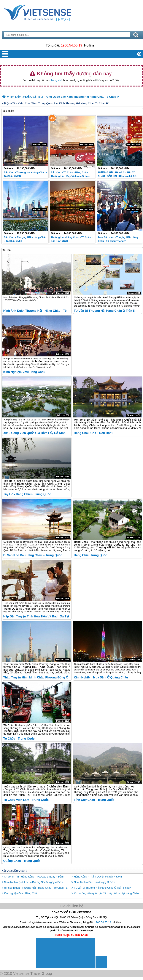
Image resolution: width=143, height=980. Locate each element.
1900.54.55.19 (71, 45)
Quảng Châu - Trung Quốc (22, 861)
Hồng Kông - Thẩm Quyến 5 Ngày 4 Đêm (98, 877)
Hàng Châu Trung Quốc (91, 555)
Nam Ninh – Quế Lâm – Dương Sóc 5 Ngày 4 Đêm (34, 882)
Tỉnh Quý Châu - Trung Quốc (94, 800)
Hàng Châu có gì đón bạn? (94, 433)
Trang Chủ (47, 12)
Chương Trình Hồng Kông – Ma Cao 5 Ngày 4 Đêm (34, 877)
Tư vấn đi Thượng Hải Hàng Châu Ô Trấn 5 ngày (102, 888)
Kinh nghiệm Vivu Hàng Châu (24, 372)
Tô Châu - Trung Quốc (19, 739)
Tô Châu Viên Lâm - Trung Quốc (26, 800)
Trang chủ (57, 80)
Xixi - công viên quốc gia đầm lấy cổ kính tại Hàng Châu (106, 893)
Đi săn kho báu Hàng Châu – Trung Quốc (33, 555)
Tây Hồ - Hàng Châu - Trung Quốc (27, 494)
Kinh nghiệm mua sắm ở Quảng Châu (101, 677)
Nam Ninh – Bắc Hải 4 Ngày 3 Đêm (94, 882)
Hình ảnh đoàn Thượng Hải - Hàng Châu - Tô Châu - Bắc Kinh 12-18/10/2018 (49, 888)
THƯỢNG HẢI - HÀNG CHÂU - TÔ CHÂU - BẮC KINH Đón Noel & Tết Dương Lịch (117, 176)
